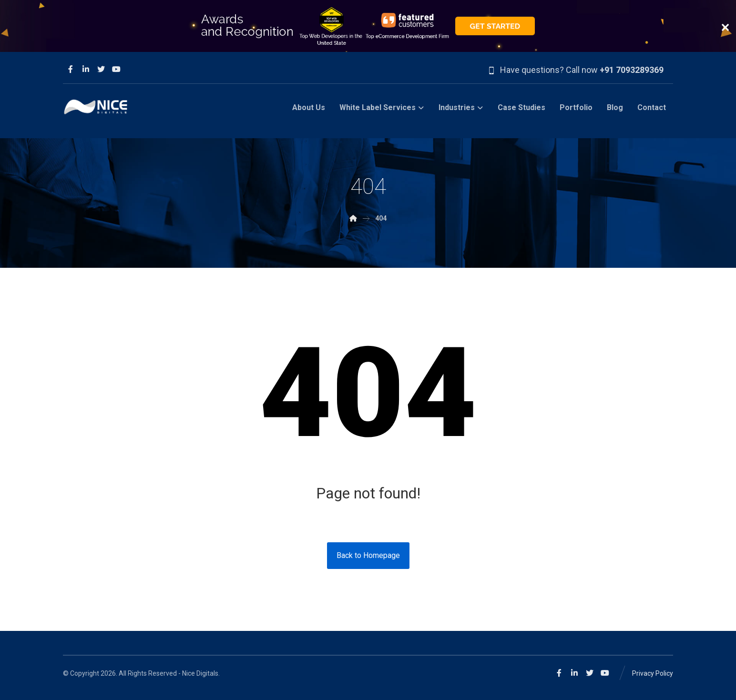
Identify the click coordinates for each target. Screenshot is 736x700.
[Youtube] (116, 69)
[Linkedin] (86, 69)
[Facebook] (71, 69)
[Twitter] (101, 69)
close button (725, 27)
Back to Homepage (368, 555)
